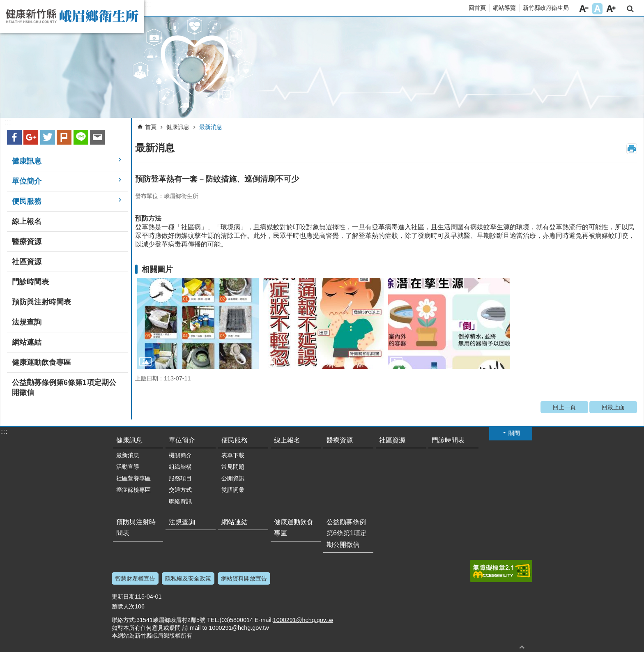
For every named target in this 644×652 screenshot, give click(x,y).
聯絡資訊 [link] (180, 501)
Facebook (14, 137)
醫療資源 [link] (27, 242)
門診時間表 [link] (30, 282)
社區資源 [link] (27, 262)
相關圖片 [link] (157, 269)
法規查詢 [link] (27, 322)
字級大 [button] (611, 9)
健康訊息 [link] (27, 161)
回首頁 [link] (477, 8)
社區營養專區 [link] (133, 478)
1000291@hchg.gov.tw (303, 620)
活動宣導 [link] (128, 467)
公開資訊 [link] (233, 478)
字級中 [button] (597, 9)
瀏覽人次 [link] (123, 606)
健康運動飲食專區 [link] (41, 362)
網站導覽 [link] (504, 8)
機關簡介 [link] (180, 455)
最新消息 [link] (211, 127)
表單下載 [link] (233, 455)
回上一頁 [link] (564, 407)
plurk (64, 137)
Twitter (48, 137)
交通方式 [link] (180, 490)
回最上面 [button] (522, 647)
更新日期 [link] (123, 597)
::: (148, 4)
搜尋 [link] (630, 9)
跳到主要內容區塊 (4, 4)
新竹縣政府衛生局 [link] (546, 8)
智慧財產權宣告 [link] (135, 578)
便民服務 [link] (27, 201)
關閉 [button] (514, 433)
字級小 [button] (584, 9)
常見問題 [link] (233, 467)
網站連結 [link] (27, 342)
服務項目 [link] (180, 478)
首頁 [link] (151, 127)
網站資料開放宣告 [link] (244, 578)
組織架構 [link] (180, 467)
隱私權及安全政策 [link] (188, 578)
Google (31, 137)
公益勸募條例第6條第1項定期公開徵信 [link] (64, 387)
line (81, 137)
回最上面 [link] (613, 407)
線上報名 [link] (27, 221)
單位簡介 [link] (27, 181)
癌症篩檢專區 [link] (133, 490)
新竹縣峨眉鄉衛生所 (72, 16)
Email (97, 137)
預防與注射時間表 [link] (41, 302)
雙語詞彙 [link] (233, 490)
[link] (322, 68)
